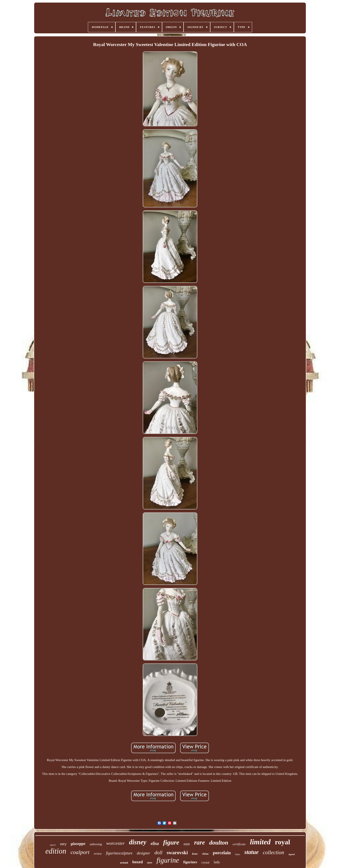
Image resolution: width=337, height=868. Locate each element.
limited (260, 842)
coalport (80, 852)
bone (195, 854)
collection (273, 852)
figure (171, 842)
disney (138, 842)
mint (187, 844)
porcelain (222, 853)
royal (283, 842)
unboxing (96, 844)
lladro (238, 854)
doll (158, 853)
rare (199, 842)
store (150, 863)
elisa (155, 843)
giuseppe (78, 844)
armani (124, 863)
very (63, 844)
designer (143, 853)
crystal (205, 863)
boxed (138, 862)
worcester (115, 843)
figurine (168, 860)
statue (251, 852)
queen (53, 845)
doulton (219, 843)
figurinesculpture (119, 853)
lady (217, 862)
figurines (190, 862)
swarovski (177, 853)
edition (56, 851)
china (205, 854)
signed (292, 854)
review (98, 854)
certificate (239, 844)
